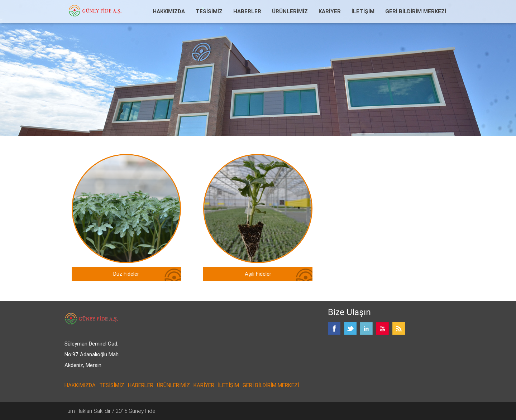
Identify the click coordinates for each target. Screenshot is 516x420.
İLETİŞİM (363, 11)
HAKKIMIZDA (169, 11)
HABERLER (247, 11)
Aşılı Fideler (258, 274)
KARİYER (330, 11)
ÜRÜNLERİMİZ (290, 11)
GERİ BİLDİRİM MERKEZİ (416, 11)
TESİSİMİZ (209, 11)
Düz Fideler (126, 274)
